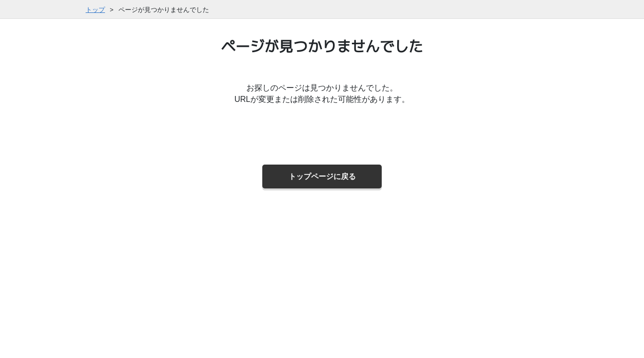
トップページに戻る (322, 176)
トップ (95, 10)
